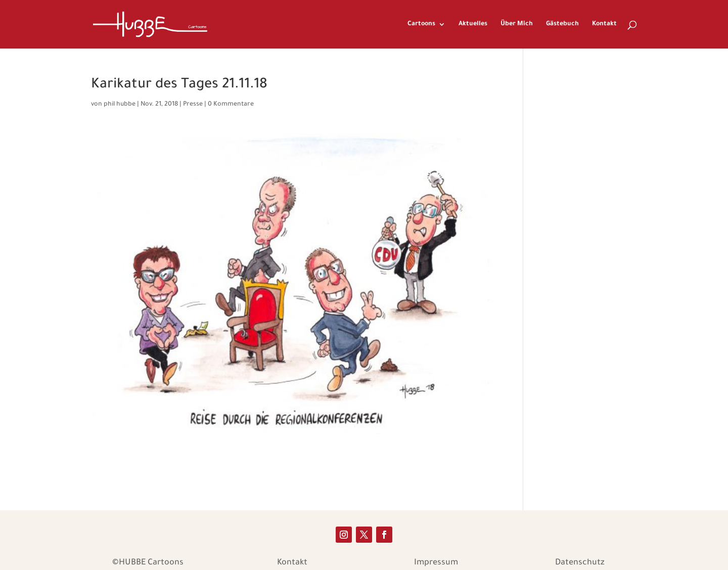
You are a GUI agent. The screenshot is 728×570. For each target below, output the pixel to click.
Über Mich (517, 24)
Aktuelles (473, 24)
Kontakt (604, 24)
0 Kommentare (231, 105)
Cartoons (421, 24)
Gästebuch (562, 24)
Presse (193, 105)
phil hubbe (120, 105)
